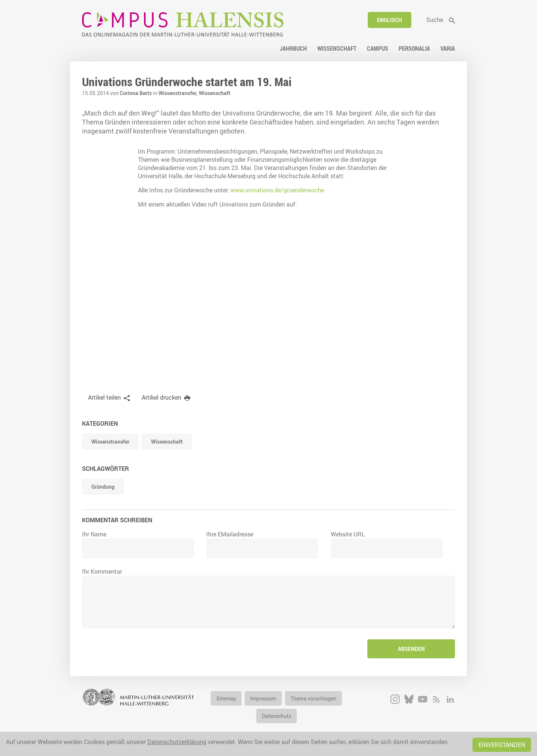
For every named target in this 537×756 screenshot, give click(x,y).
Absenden (411, 649)
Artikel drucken (161, 397)
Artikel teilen (104, 397)
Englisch (390, 20)
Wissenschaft (215, 93)
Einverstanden (502, 745)
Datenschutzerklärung (177, 742)
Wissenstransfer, (179, 93)
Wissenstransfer (110, 442)
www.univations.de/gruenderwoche (277, 190)
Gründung (103, 487)
